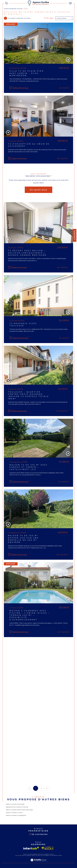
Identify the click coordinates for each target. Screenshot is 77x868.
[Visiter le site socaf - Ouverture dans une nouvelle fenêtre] (48, 848)
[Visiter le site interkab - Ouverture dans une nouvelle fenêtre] (31, 848)
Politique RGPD (53, 855)
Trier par (49, 18)
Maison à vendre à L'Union (14, 813)
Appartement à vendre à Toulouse (17, 807)
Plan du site (18, 855)
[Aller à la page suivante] (47, 788)
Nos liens (38, 855)
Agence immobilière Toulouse (13, 9)
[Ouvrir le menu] (70, 3)
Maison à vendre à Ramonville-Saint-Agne (19, 810)
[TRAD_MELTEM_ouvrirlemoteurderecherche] (7, 3)
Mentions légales (26, 855)
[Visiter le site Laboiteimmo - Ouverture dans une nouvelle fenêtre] (38, 862)
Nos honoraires (45, 855)
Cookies (60, 855)
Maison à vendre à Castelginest (16, 815)
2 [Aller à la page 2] (41, 788)
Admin (33, 855)
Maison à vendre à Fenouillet (15, 804)
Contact (74, 235)
